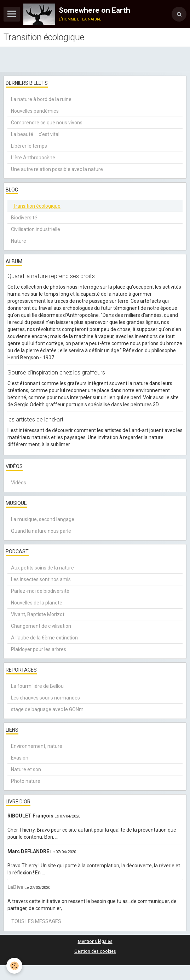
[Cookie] (14, 966)
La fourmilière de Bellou (37, 686)
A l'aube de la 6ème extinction (44, 638)
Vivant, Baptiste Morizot (38, 614)
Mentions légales (95, 941)
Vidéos (19, 483)
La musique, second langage (43, 519)
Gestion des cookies (95, 951)
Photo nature (26, 781)
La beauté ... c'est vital (35, 134)
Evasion (20, 758)
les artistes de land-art (36, 419)
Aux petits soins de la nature (42, 568)
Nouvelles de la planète (37, 603)
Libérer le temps (29, 146)
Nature (19, 241)
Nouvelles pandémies (35, 111)
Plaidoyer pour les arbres (39, 649)
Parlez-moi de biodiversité (40, 591)
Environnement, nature (37, 746)
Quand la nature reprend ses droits (51, 276)
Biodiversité (24, 218)
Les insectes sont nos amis (41, 579)
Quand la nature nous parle (41, 531)
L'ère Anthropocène (33, 158)
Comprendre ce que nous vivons (47, 123)
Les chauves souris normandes (45, 698)
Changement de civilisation (41, 626)
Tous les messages (36, 921)
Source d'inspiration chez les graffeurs (56, 372)
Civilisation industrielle (36, 229)
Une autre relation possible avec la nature (57, 169)
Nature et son (26, 769)
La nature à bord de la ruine (41, 99)
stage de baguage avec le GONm (47, 709)
